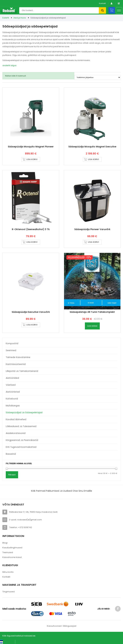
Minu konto (8, 572)
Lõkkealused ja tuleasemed (21, 426)
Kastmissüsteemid (16, 364)
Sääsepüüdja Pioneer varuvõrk (92, 229)
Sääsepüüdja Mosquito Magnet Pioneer (31, 147)
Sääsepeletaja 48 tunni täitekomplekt (92, 312)
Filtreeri (12, 475)
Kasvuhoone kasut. (12, 557)
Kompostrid (12, 344)
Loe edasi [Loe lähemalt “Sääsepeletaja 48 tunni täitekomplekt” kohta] (92, 326)
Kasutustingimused (12, 548)
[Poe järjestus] (97, 77)
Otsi (102, 10)
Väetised (11, 385)
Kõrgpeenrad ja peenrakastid (22, 440)
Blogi (5, 543)
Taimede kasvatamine (18, 357)
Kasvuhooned (54, 626)
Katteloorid (12, 399)
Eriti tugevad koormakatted (21, 447)
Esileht (6, 18)
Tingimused (8, 592)
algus (14, 65)
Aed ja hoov (20, 18)
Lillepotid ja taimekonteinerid (22, 371)
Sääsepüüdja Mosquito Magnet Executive (92, 147)
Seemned (11, 350)
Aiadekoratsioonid (16, 433)
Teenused (8, 552)
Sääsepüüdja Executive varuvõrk (31, 312)
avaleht (6, 65)
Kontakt (102, 3)
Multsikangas (13, 406)
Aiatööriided (12, 378)
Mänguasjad (70, 626)
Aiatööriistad (13, 392)
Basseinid (11, 454)
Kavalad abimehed (16, 419)
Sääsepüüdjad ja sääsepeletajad (24, 413)
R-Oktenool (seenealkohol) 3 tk (31, 229)
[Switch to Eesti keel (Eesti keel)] (6, 641)
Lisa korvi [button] (32, 159)
